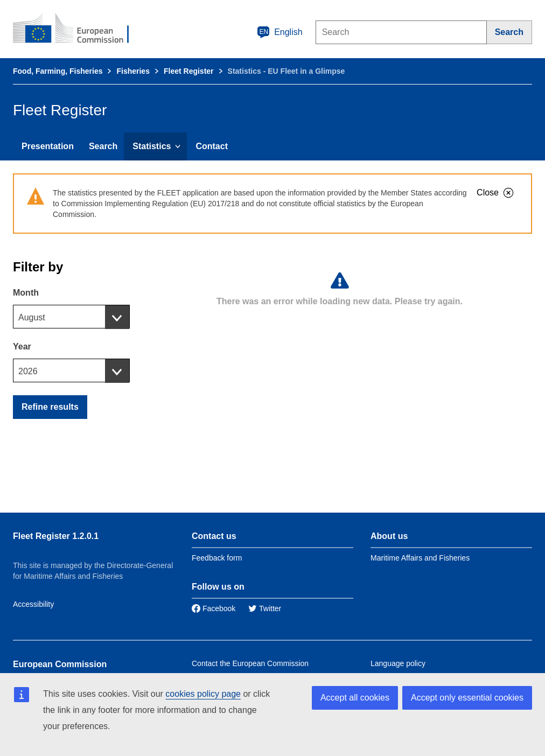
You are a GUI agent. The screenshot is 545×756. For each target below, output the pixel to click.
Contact (212, 146)
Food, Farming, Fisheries (58, 71)
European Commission (60, 664)
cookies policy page (203, 694)
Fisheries (133, 71)
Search (103, 146)
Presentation (48, 146)
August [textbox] (32, 317)
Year (22, 346)
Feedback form (217, 558)
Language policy (398, 663)
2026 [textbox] (28, 371)
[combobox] (71, 317)
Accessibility (33, 604)
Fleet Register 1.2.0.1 (56, 536)
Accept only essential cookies (467, 698)
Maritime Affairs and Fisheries (420, 558)
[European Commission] (78, 29)
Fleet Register (189, 71)
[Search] (509, 32)
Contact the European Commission (250, 663)
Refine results (50, 407)
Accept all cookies (355, 698)
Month (26, 293)
